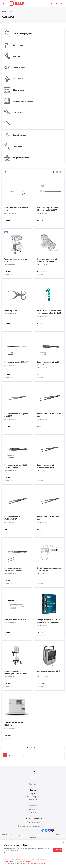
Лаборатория (18, 79)
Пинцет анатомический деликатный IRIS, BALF (45, 466)
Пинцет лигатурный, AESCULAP (16, 362)
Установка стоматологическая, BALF (16, 260)
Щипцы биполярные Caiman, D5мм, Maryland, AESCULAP (48, 209)
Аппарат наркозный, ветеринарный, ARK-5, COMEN (16, 672)
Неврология (17, 146)
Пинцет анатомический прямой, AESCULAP (16, 415)
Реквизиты (33, 800)
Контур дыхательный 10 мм (15, 620)
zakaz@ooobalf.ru (34, 822)
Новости (33, 781)
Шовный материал (20, 135)
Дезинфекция (18, 45)
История (33, 778)
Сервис (33, 794)
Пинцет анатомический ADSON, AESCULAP (49, 363)
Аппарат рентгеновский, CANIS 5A (48, 672)
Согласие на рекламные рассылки (21, 861)
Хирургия (16, 56)
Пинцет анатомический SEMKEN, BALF (49, 415)
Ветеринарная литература (23, 101)
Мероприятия (33, 806)
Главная (4, 11)
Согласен (58, 850)
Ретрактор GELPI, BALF (13, 311)
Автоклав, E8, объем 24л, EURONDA (14, 724)
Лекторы (33, 812)
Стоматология (18, 113)
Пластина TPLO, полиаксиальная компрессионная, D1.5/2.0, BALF (49, 312)
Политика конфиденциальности (13, 859)
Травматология (18, 124)
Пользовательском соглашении (37, 863)
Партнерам (33, 784)
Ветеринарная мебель (21, 158)
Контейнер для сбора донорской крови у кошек (49, 569)
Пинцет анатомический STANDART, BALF (13, 518)
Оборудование (18, 90)
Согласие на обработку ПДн (32, 859)
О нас (33, 771)
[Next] (61, 755)
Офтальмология (19, 67)
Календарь (33, 809)
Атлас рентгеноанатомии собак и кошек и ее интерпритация (48, 621)
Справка (33, 790)
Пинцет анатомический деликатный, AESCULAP (13, 569)
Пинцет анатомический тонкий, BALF (49, 518)
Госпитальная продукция (22, 34)
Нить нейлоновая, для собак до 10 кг (16, 209)
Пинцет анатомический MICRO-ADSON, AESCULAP (16, 466)
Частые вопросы (33, 797)
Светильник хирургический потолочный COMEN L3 (47, 260)
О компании (33, 775)
